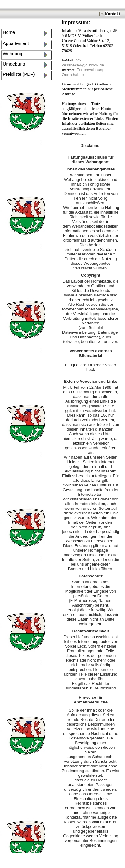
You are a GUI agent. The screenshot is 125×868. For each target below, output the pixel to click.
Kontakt (113, 14)
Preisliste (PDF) (20, 74)
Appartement (16, 43)
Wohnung (12, 54)
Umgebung (15, 64)
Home (10, 32)
